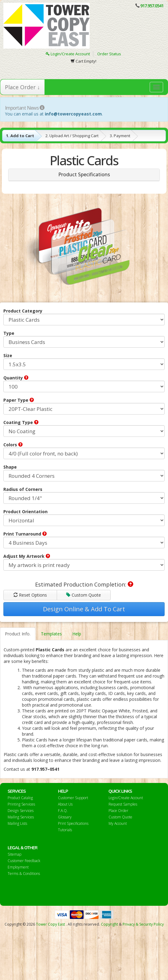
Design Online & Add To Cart (84, 609)
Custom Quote (84, 595)
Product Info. (18, 634)
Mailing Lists (17, 823)
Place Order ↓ (22, 87)
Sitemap (14, 854)
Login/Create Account (68, 54)
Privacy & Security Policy (143, 924)
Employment (18, 867)
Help (77, 634)
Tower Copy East (50, 924)
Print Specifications (73, 823)
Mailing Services (21, 817)
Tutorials (65, 830)
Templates (51, 634)
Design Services (21, 811)
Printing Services (21, 804)
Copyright (109, 924)
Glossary (65, 817)
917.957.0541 (152, 6)
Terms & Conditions (24, 874)
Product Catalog (20, 798)
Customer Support (73, 798)
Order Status (109, 54)
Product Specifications (84, 174)
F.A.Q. (63, 811)
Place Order (118, 811)
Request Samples (123, 804)
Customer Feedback (24, 861)
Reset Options (30, 595)
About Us (65, 804)
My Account (118, 823)
